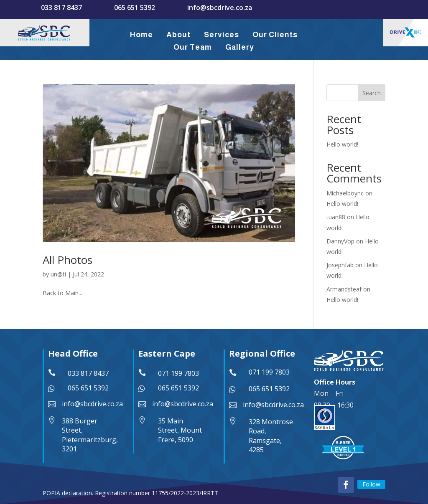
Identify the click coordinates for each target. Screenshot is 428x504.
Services (222, 35)
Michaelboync (345, 193)
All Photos (68, 260)
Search (372, 93)
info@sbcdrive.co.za (220, 8)
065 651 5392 (135, 8)
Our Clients (275, 35)
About (178, 35)
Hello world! (342, 144)
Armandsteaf (344, 289)
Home (141, 35)
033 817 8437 (61, 8)
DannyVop (340, 241)
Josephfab (340, 265)
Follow (371, 484)
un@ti (58, 274)
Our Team (193, 47)
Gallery (240, 47)
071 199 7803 (178, 373)
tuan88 (336, 217)
